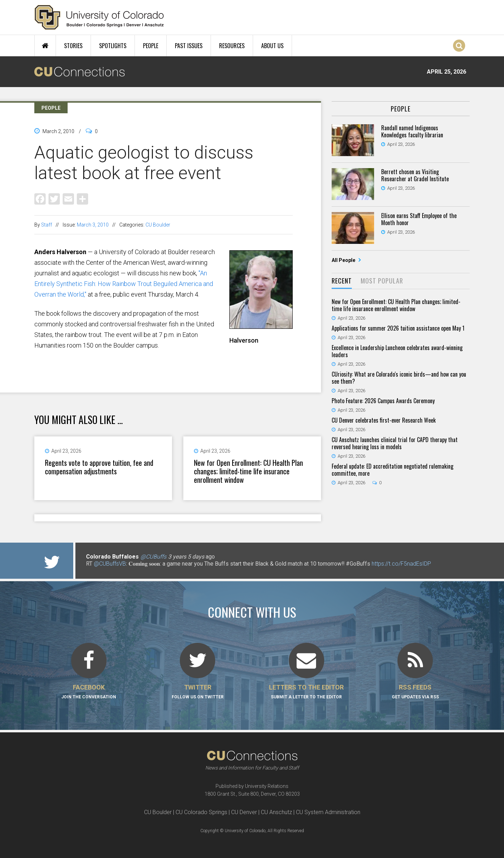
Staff (47, 225)
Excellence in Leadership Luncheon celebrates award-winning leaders (397, 351)
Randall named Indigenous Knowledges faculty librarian (412, 131)
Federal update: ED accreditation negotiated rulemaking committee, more (393, 470)
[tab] (342, 281)
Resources (232, 46)
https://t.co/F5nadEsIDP (401, 564)
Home (45, 46)
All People (344, 260)
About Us (272, 46)
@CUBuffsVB (110, 564)
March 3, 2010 (93, 225)
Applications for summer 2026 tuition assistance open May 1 (398, 328)
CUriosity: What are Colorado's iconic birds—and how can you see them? (399, 378)
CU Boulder (158, 225)
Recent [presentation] (342, 281)
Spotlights (113, 46)
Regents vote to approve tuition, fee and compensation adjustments (99, 467)
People (151, 46)
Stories (73, 46)
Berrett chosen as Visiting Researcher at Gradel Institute (415, 175)
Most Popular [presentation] (382, 281)
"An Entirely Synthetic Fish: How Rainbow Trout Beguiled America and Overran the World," (124, 284)
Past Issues (189, 46)
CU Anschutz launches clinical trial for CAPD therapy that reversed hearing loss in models (395, 443)
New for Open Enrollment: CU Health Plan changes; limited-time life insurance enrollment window (248, 471)
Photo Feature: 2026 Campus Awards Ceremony (383, 401)
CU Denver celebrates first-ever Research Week (384, 420)
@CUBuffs (153, 557)
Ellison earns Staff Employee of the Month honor (419, 219)
